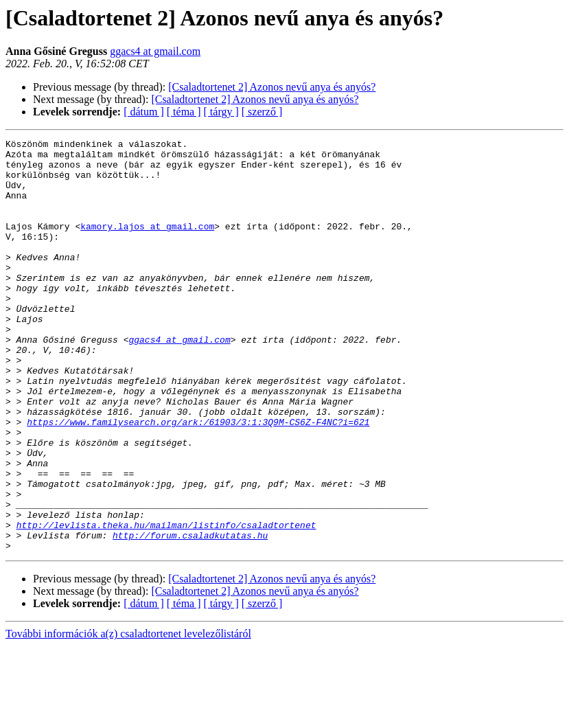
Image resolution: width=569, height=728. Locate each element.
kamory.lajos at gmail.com (147, 244)
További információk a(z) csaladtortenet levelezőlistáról (128, 716)
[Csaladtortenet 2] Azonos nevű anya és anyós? (272, 87)
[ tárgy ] (221, 112)
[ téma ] (184, 112)
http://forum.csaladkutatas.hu (190, 615)
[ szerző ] (262, 112)
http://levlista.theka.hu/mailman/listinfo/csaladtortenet (166, 603)
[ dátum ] (144, 112)
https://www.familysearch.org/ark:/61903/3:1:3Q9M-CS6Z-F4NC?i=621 (198, 479)
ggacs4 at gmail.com (155, 51)
